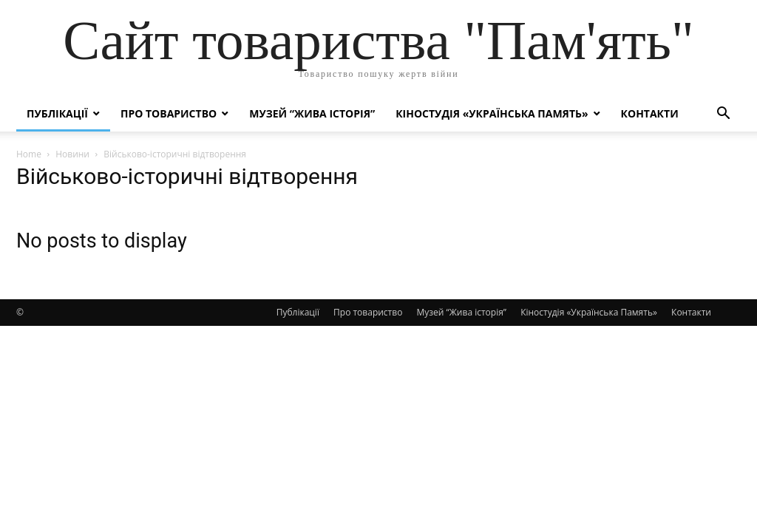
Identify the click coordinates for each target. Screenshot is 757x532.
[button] (723, 115)
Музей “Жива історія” (312, 113)
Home (29, 154)
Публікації (57, 113)
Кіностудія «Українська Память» (492, 113)
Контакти (650, 113)
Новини (72, 154)
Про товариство (169, 113)
